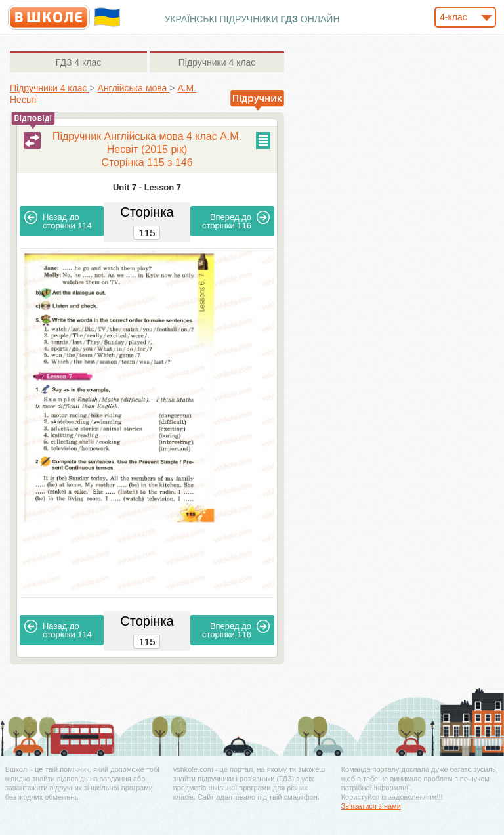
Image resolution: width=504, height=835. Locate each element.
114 (58, 221)
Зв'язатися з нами (371, 806)
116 (236, 221)
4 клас (78, 62)
